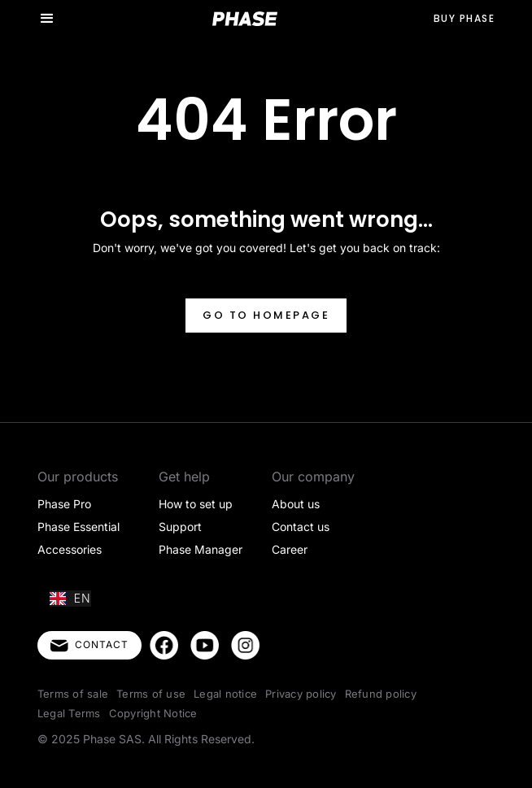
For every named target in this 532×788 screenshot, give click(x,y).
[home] (245, 18)
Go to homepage (266, 315)
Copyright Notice (153, 713)
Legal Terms (69, 713)
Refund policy (381, 694)
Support (180, 527)
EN (70, 598)
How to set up (196, 504)
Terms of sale (73, 694)
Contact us (301, 527)
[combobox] (70, 599)
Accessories (70, 549)
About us (296, 504)
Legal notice (225, 694)
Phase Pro (64, 504)
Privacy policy (301, 694)
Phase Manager (201, 549)
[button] (47, 19)
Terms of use (151, 694)
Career (290, 549)
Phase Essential (78, 527)
